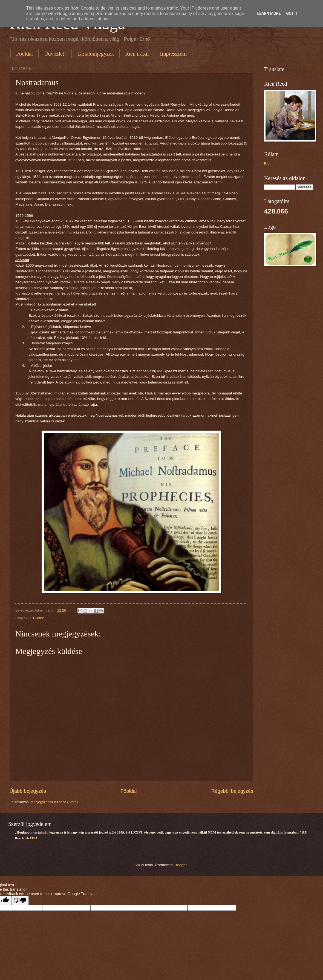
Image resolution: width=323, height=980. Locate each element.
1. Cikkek (37, 618)
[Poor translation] (20, 900)
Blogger (181, 865)
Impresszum (173, 54)
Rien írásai (137, 54)
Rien (268, 164)
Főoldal (24, 54)
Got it (292, 13)
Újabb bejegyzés (28, 791)
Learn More (269, 13)
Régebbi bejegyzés (232, 791)
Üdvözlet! (55, 54)
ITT (33, 838)
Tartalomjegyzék (96, 54)
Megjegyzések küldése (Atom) (54, 802)
